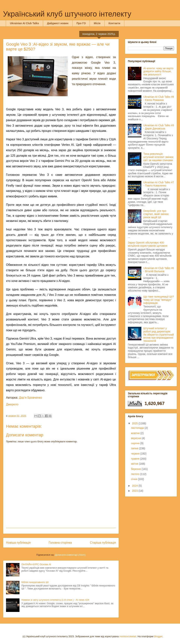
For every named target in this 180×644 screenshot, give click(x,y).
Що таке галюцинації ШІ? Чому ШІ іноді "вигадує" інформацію (159, 300)
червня (136, 454)
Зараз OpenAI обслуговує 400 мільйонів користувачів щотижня (148, 244)
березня (136, 469)
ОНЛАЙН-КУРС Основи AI (36, 564)
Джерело (12, 404)
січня (135, 479)
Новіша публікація (18, 543)
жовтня (136, 433)
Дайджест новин (58, 23)
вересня (136, 438)
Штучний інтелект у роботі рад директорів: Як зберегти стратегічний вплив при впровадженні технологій (159, 335)
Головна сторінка (60, 543)
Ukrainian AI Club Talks (24, 23)
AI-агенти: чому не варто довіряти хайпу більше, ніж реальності (158, 71)
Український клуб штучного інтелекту (67, 14)
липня (135, 448)
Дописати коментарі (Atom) (70, 555)
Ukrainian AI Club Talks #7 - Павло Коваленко (159, 184)
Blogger (158, 636)
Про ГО (81, 23)
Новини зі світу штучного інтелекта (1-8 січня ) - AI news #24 (55, 600)
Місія (97, 23)
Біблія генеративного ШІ (35, 582)
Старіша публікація (103, 543)
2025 (135, 423)
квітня (135, 464)
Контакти (114, 23)
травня (136, 459)
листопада (138, 428)
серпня (136, 443)
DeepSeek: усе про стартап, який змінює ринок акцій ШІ (156, 214)
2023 (135, 491)
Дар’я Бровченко (31, 398)
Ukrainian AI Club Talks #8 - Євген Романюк (159, 98)
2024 (135, 486)
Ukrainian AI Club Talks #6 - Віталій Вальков (159, 270)
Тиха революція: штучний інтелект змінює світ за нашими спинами (159, 157)
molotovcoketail (128, 636)
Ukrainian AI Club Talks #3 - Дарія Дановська (159, 127)
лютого (136, 474)
